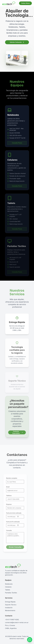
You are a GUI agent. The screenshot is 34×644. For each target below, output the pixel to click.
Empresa (7, 504)
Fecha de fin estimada (11, 522)
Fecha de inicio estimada (12, 513)
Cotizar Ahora (25, 3)
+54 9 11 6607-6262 (12, 620)
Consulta (7, 530)
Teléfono (7, 496)
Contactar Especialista (18, 432)
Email (6, 487)
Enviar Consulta (14, 547)
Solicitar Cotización (17, 43)
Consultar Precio (17, 146)
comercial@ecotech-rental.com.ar (17, 622)
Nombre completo (10, 478)
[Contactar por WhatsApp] (30, 640)
